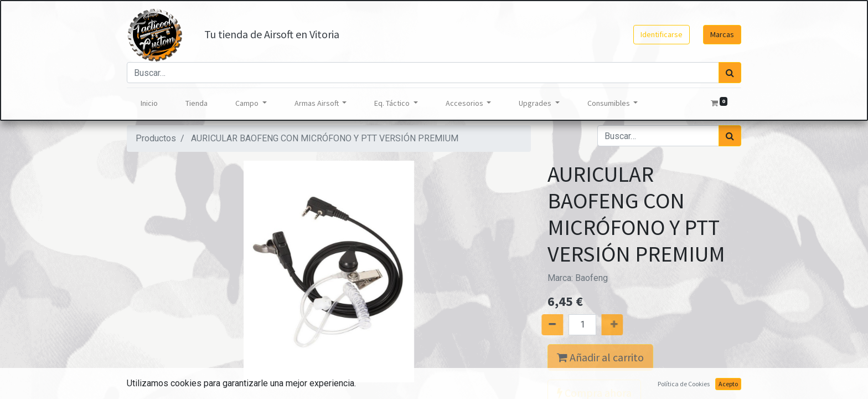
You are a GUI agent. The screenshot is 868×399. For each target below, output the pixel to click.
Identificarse (662, 34)
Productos (156, 138)
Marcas (722, 34)
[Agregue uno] (625, 325)
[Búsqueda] (730, 73)
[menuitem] (149, 103)
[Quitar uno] (539, 325)
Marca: (578, 278)
